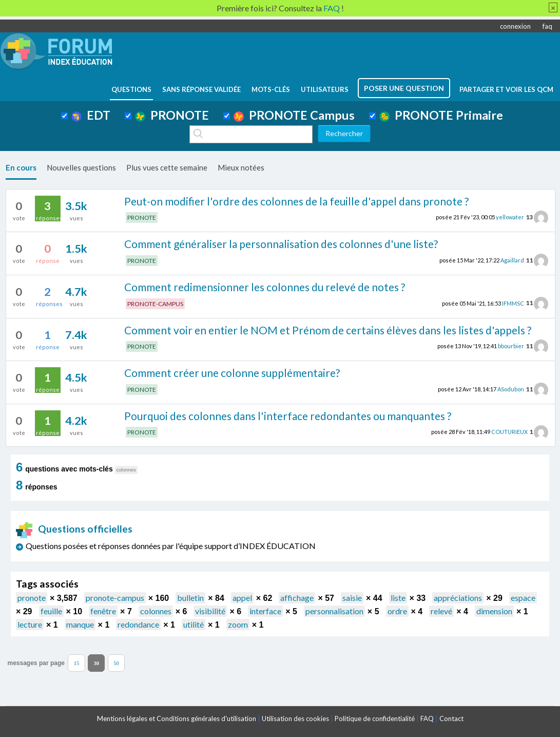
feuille (51, 611)
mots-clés (271, 89)
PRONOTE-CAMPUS (155, 304)
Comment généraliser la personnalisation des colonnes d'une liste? (281, 244)
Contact (451, 719)
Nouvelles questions (81, 167)
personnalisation (334, 611)
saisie (352, 598)
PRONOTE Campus (294, 115)
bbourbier (511, 346)
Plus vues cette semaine (167, 167)
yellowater (510, 217)
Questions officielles (74, 529)
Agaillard (512, 260)
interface (265, 611)
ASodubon (511, 389)
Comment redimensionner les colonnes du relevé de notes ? (265, 287)
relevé (441, 611)
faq (547, 26)
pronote (32, 598)
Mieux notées (241, 167)
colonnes (156, 611)
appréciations (458, 598)
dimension (494, 611)
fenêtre (103, 611)
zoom (238, 624)
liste (398, 598)
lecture (30, 624)
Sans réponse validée (201, 89)
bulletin (190, 598)
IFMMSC (513, 303)
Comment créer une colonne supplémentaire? (232, 373)
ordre (397, 611)
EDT (91, 115)
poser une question (404, 88)
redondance (138, 624)
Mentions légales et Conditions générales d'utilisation (177, 719)
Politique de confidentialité (375, 719)
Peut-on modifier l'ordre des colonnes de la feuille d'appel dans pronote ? (296, 201)
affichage (297, 598)
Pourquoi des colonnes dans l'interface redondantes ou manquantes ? (288, 416)
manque (80, 624)
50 (116, 663)
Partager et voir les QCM (506, 89)
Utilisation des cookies (295, 719)
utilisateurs (325, 89)
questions (131, 89)
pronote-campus (115, 598)
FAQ (427, 719)
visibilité (210, 611)
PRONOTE (172, 115)
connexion (515, 26)
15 (77, 663)
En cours (21, 167)
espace (523, 598)
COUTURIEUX (509, 432)
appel (242, 598)
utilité (194, 624)
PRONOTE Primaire (441, 115)
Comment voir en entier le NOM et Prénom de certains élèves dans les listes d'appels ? (328, 330)
